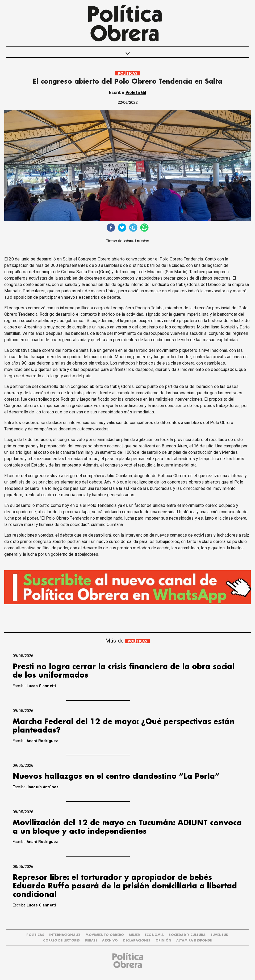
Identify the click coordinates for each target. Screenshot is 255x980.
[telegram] (133, 228)
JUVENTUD (220, 935)
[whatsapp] (144, 228)
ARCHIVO (110, 941)
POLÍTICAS (127, 73)
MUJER (134, 935)
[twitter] (122, 228)
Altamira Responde (194, 941)
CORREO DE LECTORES (61, 941)
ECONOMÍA (154, 935)
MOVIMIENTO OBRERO (105, 935)
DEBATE (91, 941)
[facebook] (111, 228)
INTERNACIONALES (65, 935)
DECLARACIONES (137, 941)
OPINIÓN (163, 941)
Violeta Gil (136, 93)
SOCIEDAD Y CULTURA (187, 935)
